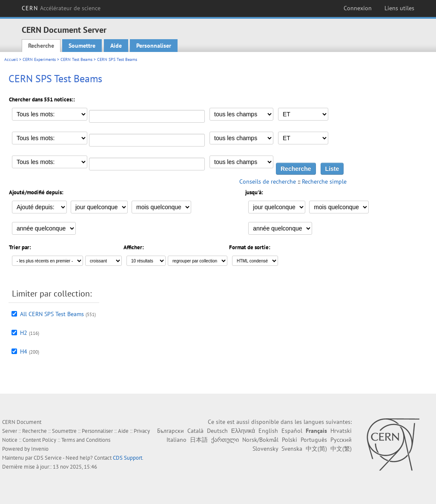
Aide (116, 46)
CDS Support (128, 458)
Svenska (292, 449)
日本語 (199, 440)
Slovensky (265, 449)
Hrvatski (341, 431)
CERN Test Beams (76, 59)
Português (314, 440)
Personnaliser (154, 46)
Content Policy (39, 440)
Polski (290, 440)
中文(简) (316, 449)
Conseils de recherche (268, 181)
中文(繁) (341, 449)
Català (195, 431)
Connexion (358, 8)
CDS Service (48, 458)
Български (171, 431)
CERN (61, 8)
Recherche (41, 46)
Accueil (11, 59)
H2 (24, 333)
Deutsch (217, 431)
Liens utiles (399, 8)
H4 (24, 351)
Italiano (176, 440)
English (268, 431)
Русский (341, 440)
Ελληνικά (243, 431)
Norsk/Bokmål (260, 440)
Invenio (40, 449)
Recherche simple (324, 181)
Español (292, 431)
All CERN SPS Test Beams (52, 314)
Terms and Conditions (86, 440)
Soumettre (82, 46)
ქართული (225, 440)
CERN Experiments (39, 59)
